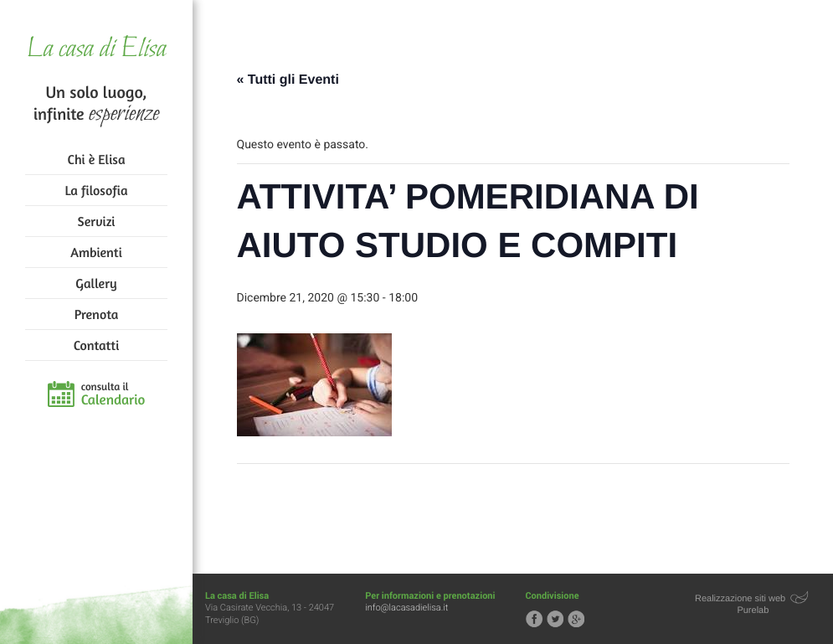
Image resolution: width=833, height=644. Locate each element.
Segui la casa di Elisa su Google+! (576, 619)
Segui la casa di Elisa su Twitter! (555, 619)
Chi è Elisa (97, 159)
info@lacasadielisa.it (406, 608)
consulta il (113, 394)
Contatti (96, 345)
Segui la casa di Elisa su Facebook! (534, 619)
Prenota (97, 314)
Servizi (97, 221)
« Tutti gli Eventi (288, 80)
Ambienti (96, 252)
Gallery (96, 283)
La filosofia (97, 190)
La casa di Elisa (96, 50)
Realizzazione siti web (740, 599)
